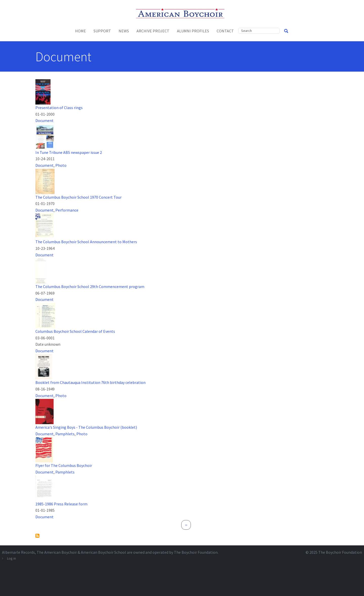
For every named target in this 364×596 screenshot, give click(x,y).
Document (44, 120)
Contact (225, 31)
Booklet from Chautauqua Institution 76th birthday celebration (90, 382)
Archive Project (153, 31)
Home (81, 31)
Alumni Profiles (193, 31)
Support (102, 31)
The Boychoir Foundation (340, 552)
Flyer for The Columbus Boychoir (64, 465)
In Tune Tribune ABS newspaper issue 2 (69, 152)
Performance (67, 210)
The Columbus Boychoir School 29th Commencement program (90, 286)
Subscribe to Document (37, 536)
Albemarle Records (18, 552)
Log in (12, 558)
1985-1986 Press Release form (61, 504)
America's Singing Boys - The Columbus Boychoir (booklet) (86, 427)
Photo (61, 165)
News (124, 31)
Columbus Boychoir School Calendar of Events (75, 331)
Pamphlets (65, 434)
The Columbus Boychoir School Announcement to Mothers (86, 242)
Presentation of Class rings (59, 108)
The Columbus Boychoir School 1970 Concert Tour (78, 197)
